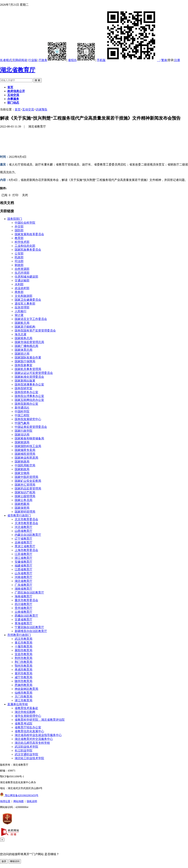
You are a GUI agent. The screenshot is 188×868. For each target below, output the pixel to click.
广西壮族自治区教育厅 (29, 593)
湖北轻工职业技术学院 (29, 758)
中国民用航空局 (25, 465)
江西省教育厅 (23, 569)
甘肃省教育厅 (23, 619)
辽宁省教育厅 (23, 539)
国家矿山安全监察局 (28, 481)
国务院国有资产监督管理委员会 (35, 331)
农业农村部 (22, 288)
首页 (18, 109)
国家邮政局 (22, 469)
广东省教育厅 (23, 585)
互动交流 (28, 109)
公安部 (19, 253)
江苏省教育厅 (23, 554)
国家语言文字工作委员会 (31, 319)
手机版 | (129, 60)
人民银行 (21, 311)
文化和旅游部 (23, 296)
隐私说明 (32, 801)
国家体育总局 (23, 350)
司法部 (19, 261)
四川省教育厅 (23, 604)
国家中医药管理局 (26, 477)
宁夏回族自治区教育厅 (29, 627)
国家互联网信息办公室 (29, 400)
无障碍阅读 (20, 60)
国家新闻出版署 (25, 381)
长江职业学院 (23, 750)
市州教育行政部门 (19, 635)
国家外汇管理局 (25, 485)
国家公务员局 (23, 500)
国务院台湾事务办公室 (29, 396)
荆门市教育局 (23, 662)
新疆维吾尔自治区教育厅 (31, 631)
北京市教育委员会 (26, 519)
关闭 (25, 195)
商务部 (19, 292)
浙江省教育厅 (23, 558)
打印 (15, 195)
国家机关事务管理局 (28, 369)
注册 (177, 60)
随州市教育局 (23, 681)
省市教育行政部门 (19, 515)
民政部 (19, 257)
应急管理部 (22, 307)
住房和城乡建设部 (26, 277)
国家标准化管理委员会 (29, 377)
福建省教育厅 (23, 566)
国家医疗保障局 (25, 361)
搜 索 (37, 80)
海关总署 (21, 334)
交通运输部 (22, 280)
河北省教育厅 (23, 527)
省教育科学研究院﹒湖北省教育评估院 (40, 720)
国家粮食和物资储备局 (29, 438)
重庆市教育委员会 (26, 600)
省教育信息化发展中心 (29, 731)
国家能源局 (22, 442)
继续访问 (15, 861)
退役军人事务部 (25, 304)
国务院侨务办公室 (26, 392)
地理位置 (5, 801)
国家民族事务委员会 (28, 250)
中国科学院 (22, 411)
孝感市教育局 (23, 670)
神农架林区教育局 (26, 689)
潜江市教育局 (23, 700)
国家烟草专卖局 (25, 450)
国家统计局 (22, 354)
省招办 (82, 60)
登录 (171, 60)
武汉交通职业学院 (26, 754)
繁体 (164, 60)
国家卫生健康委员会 (28, 300)
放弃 (4, 861)
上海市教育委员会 (26, 550)
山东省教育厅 (23, 573)
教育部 (19, 238)
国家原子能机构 (25, 327)
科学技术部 (22, 242)
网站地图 (19, 801)
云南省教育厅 (23, 612)
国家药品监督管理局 (28, 488)
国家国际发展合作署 (28, 357)
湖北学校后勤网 (25, 712)
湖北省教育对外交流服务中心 (34, 739)
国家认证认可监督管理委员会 (34, 373)
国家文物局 (22, 473)
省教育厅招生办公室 (28, 727)
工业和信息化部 (25, 246)
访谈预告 (41, 109)
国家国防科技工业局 (28, 446)
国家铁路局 (22, 462)
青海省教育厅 (23, 623)
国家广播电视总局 (26, 346)
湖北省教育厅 (18, 70)
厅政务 (53, 60)
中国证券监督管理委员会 (31, 427)
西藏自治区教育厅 (26, 616)
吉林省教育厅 (23, 542)
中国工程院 (22, 415)
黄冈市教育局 (23, 673)
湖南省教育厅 (23, 589)
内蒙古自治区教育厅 (28, 535)
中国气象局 (22, 423)
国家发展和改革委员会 (29, 234)
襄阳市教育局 (23, 650)
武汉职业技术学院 (26, 747)
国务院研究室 (23, 388)
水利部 (19, 284)
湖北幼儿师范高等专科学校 (32, 743)
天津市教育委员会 (26, 523)
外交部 (19, 226)
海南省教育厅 (23, 596)
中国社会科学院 (25, 223)
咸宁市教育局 (23, 677)
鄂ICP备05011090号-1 (12, 777)
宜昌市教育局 (23, 654)
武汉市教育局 (23, 639)
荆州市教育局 (23, 658)
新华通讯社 (22, 408)
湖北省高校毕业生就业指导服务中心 (38, 735)
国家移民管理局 (25, 454)
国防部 (19, 230)
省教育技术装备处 (26, 708)
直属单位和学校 (18, 704)
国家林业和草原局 (26, 458)
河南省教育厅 (23, 577)
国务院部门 (15, 219)
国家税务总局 (23, 338)
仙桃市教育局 (23, 693)
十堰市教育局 (23, 646)
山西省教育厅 (23, 531)
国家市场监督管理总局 (29, 342)
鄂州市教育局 (23, 666)
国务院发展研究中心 (28, 419)
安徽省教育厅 (23, 562)
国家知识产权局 (25, 492)
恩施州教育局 (23, 685)
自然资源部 (22, 269)
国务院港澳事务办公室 (29, 384)
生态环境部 (22, 273)
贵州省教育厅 (23, 608)
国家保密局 (22, 508)
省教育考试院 (23, 724)
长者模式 (6, 60)
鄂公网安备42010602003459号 (19, 795)
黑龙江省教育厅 (25, 546)
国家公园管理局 (25, 496)
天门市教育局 (23, 697)
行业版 (33, 60)
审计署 (19, 315)
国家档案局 (22, 504)
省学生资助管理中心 (28, 716)
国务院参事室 (23, 365)
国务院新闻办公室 (26, 404)
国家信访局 (22, 435)
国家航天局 (22, 323)
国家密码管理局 (25, 512)
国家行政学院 (23, 431)
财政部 (19, 265)
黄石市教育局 (23, 643)
